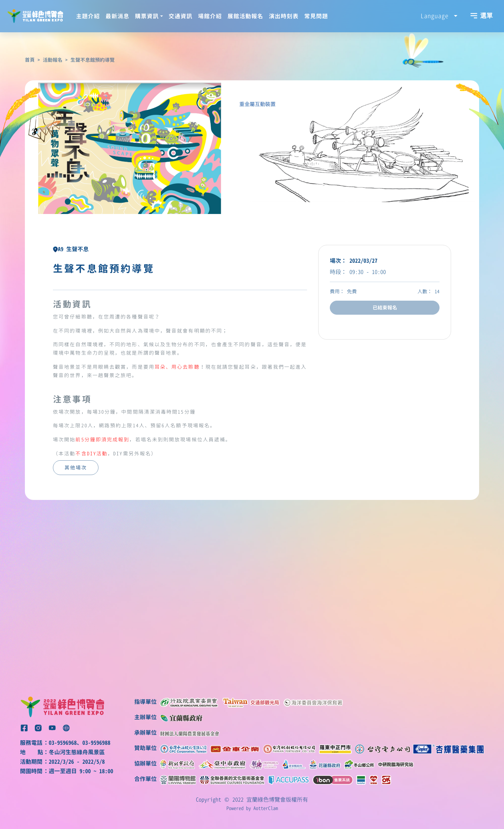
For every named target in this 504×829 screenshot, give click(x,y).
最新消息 (117, 16)
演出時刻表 (284, 16)
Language (436, 16)
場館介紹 (210, 16)
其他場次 (76, 468)
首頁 (30, 60)
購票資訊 (147, 16)
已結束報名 (385, 307)
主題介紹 (88, 16)
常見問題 (316, 16)
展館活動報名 (245, 16)
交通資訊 (181, 16)
